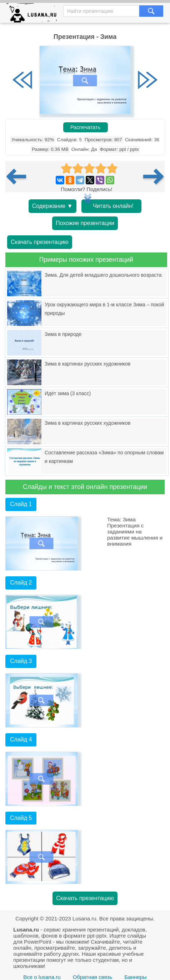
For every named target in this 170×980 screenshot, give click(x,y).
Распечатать (86, 127)
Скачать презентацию (40, 242)
